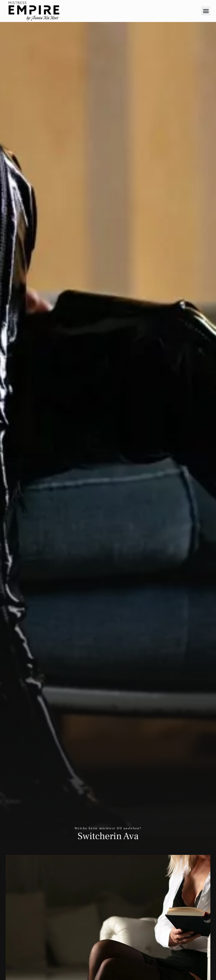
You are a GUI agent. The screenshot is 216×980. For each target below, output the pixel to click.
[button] (206, 11)
